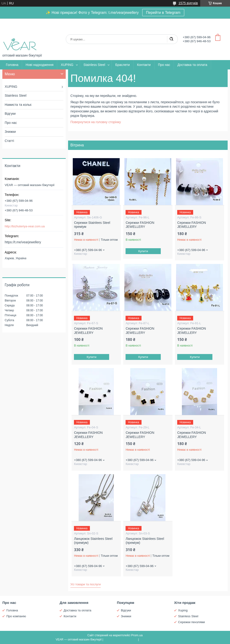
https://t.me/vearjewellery (23, 242)
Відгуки (10, 114)
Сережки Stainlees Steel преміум (92, 225)
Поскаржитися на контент (121, 640)
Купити (143, 251)
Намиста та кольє (18, 105)
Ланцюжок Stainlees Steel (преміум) (93, 541)
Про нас (164, 65)
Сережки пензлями (192, 622)
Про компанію (16, 616)
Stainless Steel (94, 65)
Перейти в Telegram (163, 13)
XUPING (67, 65)
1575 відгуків (188, 3)
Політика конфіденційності (157, 640)
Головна (12, 65)
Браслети (122, 65)
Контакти (144, 65)
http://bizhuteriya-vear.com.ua (25, 226)
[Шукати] (171, 39)
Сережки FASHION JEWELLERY (140, 225)
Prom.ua (137, 635)
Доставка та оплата (192, 65)
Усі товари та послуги (86, 584)
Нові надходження (40, 65)
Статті (9, 141)
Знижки (10, 132)
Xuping (183, 610)
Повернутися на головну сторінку (96, 122)
